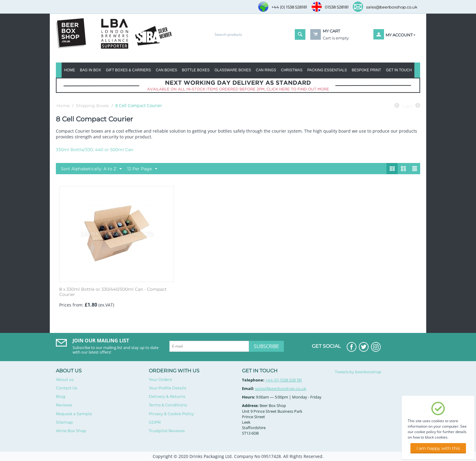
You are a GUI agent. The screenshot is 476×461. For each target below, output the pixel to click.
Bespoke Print (367, 70)
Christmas (292, 70)
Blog (61, 396)
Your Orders (160, 379)
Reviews (64, 405)
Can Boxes (166, 70)
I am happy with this (438, 448)
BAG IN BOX (90, 70)
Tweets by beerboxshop (358, 372)
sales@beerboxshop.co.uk (281, 388)
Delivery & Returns (167, 396)
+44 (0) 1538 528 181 (284, 380)
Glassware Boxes (233, 70)
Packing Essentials (327, 70)
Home (70, 70)
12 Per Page (142, 169)
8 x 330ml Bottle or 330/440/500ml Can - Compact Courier (113, 292)
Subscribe (266, 346)
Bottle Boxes (196, 70)
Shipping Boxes (92, 106)
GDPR (155, 422)
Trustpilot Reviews (167, 431)
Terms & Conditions (168, 405)
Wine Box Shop (71, 431)
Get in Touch (399, 70)
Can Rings (266, 70)
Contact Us (66, 388)
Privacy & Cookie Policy (171, 414)
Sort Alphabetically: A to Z (91, 169)
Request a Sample (74, 414)
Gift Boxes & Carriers (128, 70)
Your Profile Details (167, 388)
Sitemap (64, 422)
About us (65, 379)
